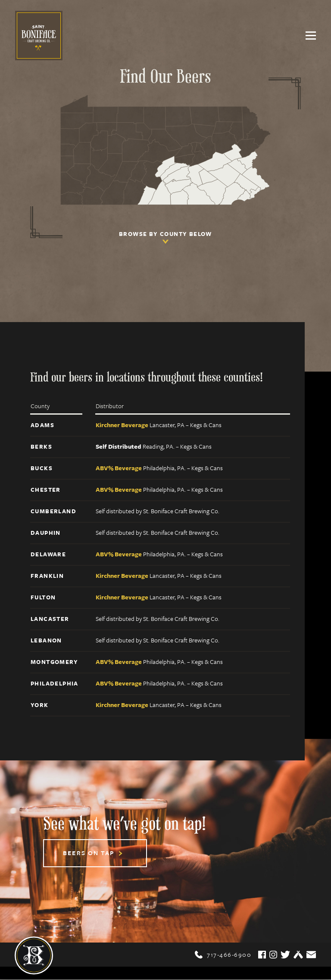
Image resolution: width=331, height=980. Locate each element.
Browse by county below (165, 239)
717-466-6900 (223, 955)
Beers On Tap (93, 854)
